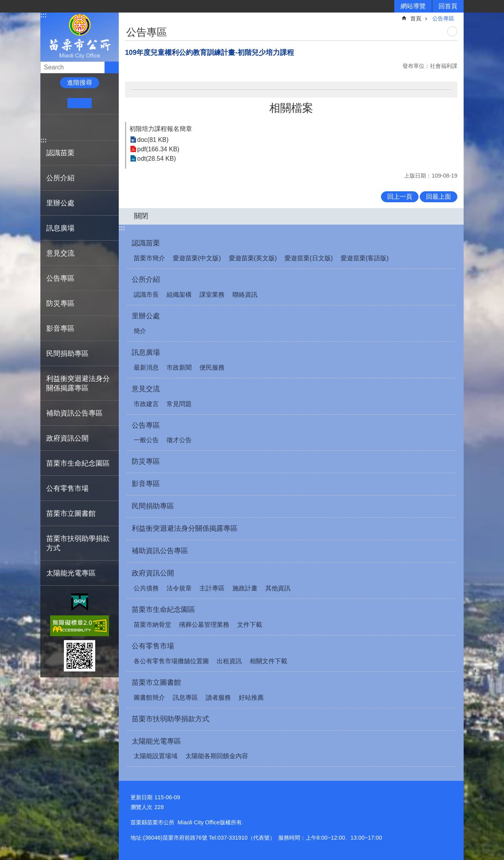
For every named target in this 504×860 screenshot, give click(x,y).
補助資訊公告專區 (74, 413)
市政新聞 (179, 367)
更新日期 (141, 797)
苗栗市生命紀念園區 (163, 610)
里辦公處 (146, 316)
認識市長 (146, 295)
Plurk (62, 127)
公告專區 (443, 18)
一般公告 (146, 440)
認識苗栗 (146, 243)
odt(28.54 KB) (157, 159)
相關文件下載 (268, 661)
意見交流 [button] (60, 253)
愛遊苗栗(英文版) (253, 258)
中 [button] (79, 103)
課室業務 (212, 295)
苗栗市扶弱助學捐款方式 (78, 543)
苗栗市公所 (80, 37)
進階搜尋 (80, 83)
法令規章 (179, 588)
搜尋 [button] (112, 67)
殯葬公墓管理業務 (204, 625)
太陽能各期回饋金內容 (217, 756)
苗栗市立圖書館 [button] (71, 513)
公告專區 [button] (60, 278)
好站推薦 (251, 698)
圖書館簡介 (149, 698)
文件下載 (250, 625)
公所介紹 (146, 279)
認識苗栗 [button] (60, 153)
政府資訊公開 (153, 573)
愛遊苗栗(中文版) (197, 258)
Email (98, 127)
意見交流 (146, 389)
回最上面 (439, 197)
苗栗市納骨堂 (152, 625)
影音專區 (60, 328)
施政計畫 (245, 588)
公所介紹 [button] (60, 178)
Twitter (73, 127)
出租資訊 (229, 661)
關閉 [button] (141, 216)
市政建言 (146, 404)
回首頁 (448, 6)
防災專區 (60, 303)
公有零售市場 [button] (67, 488)
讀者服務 (218, 698)
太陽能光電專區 (156, 741)
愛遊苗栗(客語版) (365, 258)
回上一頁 (400, 197)
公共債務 (146, 588)
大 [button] (104, 103)
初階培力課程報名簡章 (161, 129)
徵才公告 (179, 440)
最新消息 (146, 367)
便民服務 (212, 367)
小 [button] (55, 103)
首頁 (416, 18)
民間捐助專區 (67, 354)
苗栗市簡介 (149, 258)
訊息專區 (185, 698)
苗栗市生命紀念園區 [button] (78, 463)
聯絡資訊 (245, 295)
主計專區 (212, 588)
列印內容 (452, 31)
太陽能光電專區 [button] (71, 573)
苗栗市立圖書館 (156, 682)
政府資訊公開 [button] (67, 438)
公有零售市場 (153, 646)
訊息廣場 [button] (60, 228)
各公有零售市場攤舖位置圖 (171, 661)
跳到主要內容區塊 (4, 4)
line (86, 127)
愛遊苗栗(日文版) (309, 258)
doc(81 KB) (153, 140)
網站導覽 (413, 6)
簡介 (140, 331)
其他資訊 (278, 588)
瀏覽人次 (141, 807)
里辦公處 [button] (60, 203)
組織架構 (179, 295)
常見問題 (179, 404)
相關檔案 (291, 108)
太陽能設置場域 (156, 756)
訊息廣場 (146, 352)
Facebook (50, 127)
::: (44, 15)
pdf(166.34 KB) (158, 149)
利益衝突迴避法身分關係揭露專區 (78, 383)
